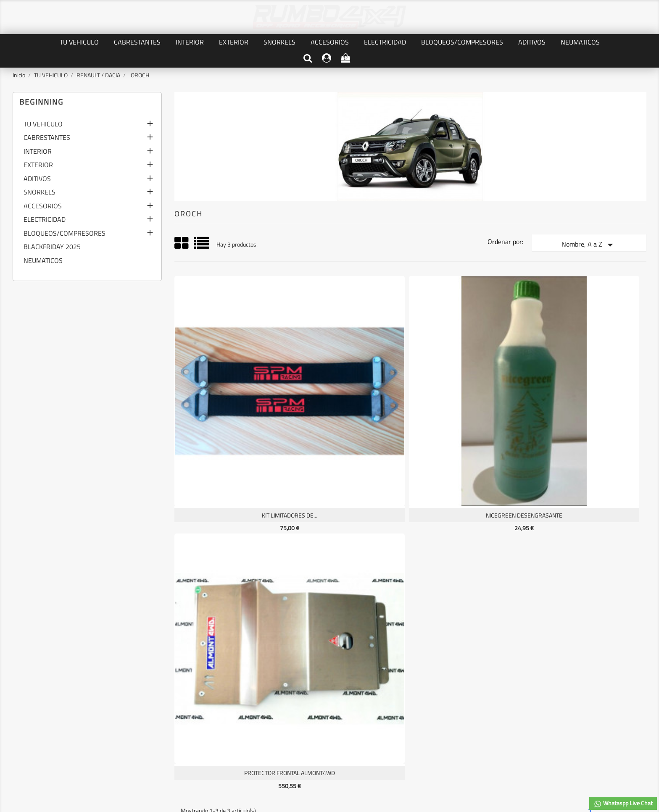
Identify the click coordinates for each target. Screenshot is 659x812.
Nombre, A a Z (589, 245)
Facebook (329, 624)
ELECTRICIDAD (385, 42)
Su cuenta (264, 669)
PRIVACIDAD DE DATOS (153, 686)
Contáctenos (140, 714)
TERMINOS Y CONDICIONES (158, 705)
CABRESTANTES (137, 42)
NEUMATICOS (580, 42)
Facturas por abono (258, 705)
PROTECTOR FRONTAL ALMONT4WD (469, 402)
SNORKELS (279, 42)
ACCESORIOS (330, 42)
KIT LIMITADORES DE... (232, 402)
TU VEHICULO (79, 42)
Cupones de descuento (262, 724)
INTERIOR (190, 42)
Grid (182, 243)
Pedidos (244, 695)
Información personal (261, 686)
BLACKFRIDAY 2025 (52, 247)
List (202, 246)
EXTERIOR (234, 42)
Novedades (28, 695)
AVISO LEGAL (141, 695)
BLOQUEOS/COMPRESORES (462, 42)
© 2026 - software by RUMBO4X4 (329, 766)
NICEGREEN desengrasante (350, 402)
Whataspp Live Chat (623, 803)
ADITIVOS (532, 42)
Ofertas (24, 686)
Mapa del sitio (141, 724)
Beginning (41, 102)
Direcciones (249, 714)
